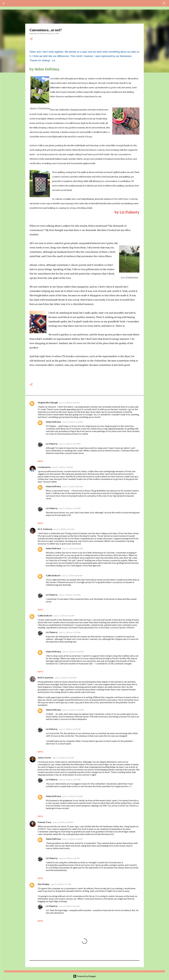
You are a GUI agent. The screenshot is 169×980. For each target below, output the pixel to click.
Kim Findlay (44, 884)
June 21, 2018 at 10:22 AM (66, 678)
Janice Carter (44, 758)
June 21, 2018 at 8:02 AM (72, 487)
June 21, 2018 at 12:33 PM (70, 632)
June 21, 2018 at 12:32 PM (70, 595)
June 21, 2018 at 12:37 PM (70, 780)
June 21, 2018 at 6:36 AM (69, 403)
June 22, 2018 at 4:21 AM (69, 858)
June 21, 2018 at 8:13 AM (64, 529)
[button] (31, 39)
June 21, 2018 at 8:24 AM (72, 549)
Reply (40, 461)
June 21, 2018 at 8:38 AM (72, 576)
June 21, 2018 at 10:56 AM (63, 758)
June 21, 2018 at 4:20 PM (63, 822)
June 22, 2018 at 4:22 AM (69, 906)
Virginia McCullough (48, 402)
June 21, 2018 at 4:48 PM (72, 839)
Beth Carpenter (46, 677)
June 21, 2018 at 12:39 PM (73, 652)
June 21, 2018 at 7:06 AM (62, 467)
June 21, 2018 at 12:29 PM (70, 444)
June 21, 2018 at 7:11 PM (61, 884)
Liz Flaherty (52, 444)
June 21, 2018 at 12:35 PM (70, 729)
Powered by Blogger (85, 976)
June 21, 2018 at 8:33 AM (64, 616)
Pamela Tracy (45, 822)
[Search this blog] (153, 3)
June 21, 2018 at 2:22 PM (72, 796)
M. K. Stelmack (45, 529)
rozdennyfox (44, 467)
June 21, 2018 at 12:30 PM (70, 508)
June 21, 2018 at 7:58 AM (72, 422)
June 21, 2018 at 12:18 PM (73, 710)
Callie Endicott (53, 575)
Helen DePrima (53, 422)
